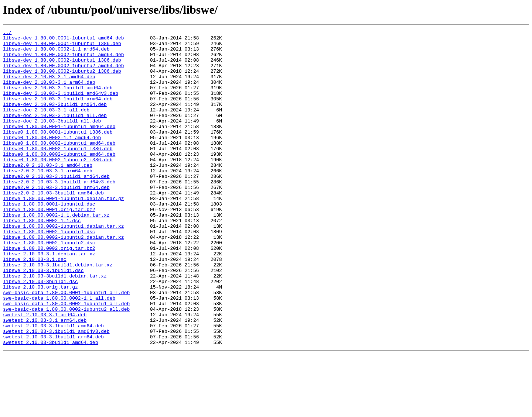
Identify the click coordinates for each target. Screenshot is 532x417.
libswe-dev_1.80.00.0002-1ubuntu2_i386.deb (62, 80)
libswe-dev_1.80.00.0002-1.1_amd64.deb (56, 53)
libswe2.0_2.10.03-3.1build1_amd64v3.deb (59, 213)
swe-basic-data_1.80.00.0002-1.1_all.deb (59, 352)
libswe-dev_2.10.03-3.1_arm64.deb (49, 93)
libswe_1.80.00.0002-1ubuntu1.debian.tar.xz (64, 266)
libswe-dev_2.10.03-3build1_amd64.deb (55, 120)
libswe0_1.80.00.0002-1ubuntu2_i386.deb (58, 186)
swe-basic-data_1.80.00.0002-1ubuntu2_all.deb (66, 365)
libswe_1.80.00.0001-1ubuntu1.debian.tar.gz (64, 232)
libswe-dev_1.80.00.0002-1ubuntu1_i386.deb (62, 66)
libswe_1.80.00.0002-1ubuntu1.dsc (49, 272)
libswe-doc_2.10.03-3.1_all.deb (46, 126)
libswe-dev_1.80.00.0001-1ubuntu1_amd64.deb (64, 40)
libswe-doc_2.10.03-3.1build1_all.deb (55, 133)
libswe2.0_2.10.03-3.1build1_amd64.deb (56, 206)
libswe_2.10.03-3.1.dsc (35, 306)
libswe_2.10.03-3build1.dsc (40, 332)
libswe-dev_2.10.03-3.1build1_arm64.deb (58, 113)
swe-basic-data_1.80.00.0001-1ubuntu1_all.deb (66, 345)
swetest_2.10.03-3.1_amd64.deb (45, 372)
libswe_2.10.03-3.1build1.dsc (43, 319)
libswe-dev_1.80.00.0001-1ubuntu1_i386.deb (62, 46)
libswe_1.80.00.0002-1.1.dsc (42, 259)
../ (7, 33)
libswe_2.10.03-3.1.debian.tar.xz (49, 299)
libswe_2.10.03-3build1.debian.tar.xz (55, 325)
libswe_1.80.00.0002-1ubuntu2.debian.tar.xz (64, 279)
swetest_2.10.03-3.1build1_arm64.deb (53, 399)
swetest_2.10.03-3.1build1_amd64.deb (53, 385)
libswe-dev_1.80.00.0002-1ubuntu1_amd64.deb (64, 60)
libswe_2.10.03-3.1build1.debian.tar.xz (58, 312)
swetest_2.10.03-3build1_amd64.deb (50, 405)
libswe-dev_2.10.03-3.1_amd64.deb (49, 86)
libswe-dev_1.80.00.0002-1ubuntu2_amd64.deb (64, 73)
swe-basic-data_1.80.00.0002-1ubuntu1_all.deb (66, 359)
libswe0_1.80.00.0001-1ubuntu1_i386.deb (58, 153)
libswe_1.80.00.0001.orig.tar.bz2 (49, 246)
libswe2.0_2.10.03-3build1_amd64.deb (53, 226)
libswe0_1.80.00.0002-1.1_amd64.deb (52, 159)
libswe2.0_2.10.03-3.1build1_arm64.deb (56, 219)
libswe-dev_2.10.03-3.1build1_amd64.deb (58, 100)
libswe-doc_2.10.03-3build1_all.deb (52, 139)
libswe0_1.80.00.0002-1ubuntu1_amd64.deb (59, 166)
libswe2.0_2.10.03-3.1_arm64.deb (48, 199)
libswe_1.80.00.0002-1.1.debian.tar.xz (56, 252)
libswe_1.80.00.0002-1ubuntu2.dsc (49, 286)
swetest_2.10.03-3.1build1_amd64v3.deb (56, 392)
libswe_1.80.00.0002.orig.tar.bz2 (49, 292)
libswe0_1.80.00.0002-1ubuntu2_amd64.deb (59, 179)
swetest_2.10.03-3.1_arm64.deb (45, 379)
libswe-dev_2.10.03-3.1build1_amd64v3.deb (61, 106)
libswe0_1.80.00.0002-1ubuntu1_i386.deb (58, 173)
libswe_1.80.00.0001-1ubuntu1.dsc (49, 239)
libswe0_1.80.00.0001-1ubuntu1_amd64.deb (59, 146)
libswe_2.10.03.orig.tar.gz (40, 339)
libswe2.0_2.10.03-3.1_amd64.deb (48, 193)
